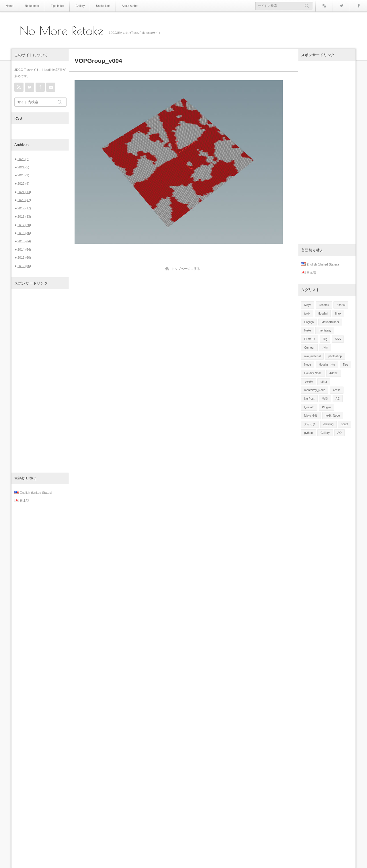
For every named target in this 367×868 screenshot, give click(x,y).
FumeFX (310, 339)
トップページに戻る (186, 269)
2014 (24, 249)
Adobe (334, 373)
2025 (23, 159)
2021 (24, 192)
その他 (309, 382)
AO (339, 433)
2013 (24, 258)
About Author (130, 6)
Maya (308, 305)
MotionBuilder (330, 322)
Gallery (80, 6)
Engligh (309, 322)
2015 (24, 241)
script (345, 424)
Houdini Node (313, 373)
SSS (338, 339)
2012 (24, 266)
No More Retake (62, 31)
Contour (309, 348)
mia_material (312, 356)
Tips (346, 365)
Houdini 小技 (327, 365)
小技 (325, 348)
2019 (24, 208)
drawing (328, 424)
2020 (24, 200)
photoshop (335, 356)
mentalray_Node (315, 390)
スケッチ (310, 424)
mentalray (325, 330)
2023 (23, 175)
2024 (23, 167)
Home (10, 6)
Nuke (308, 330)
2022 (23, 184)
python (309, 433)
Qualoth (309, 407)
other (324, 382)
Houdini (323, 314)
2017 (24, 225)
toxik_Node (333, 416)
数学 (325, 399)
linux (338, 314)
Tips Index (58, 6)
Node (308, 365)
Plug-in (326, 407)
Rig (325, 339)
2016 (24, 233)
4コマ (337, 390)
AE (338, 399)
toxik (307, 314)
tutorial (341, 305)
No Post (309, 399)
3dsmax (324, 305)
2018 (24, 216)
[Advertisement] (40, 381)
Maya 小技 (311, 416)
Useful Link (103, 6)
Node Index (32, 6)
